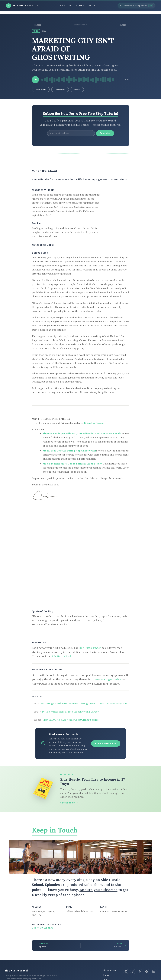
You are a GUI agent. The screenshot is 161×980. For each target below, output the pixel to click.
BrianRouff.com (94, 423)
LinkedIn (37, 915)
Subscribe (41, 89)
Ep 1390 (124, 25)
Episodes (66, 6)
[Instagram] (126, 971)
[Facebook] (133, 971)
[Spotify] (147, 971)
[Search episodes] (136, 6)
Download (60, 89)
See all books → (69, 803)
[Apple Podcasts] (140, 971)
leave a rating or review (108, 679)
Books (80, 6)
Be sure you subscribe (99, 890)
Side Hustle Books (62, 656)
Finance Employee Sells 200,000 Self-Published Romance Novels (82, 433)
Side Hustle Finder (90, 648)
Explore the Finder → (106, 743)
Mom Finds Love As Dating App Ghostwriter (69, 451)
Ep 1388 (36, 25)
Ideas (106, 975)
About (93, 6)
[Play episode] (35, 80)
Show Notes (110, 970)
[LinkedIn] (154, 971)
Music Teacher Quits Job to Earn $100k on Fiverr (72, 464)
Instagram (49, 911)
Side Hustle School (16, 971)
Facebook (37, 911)
